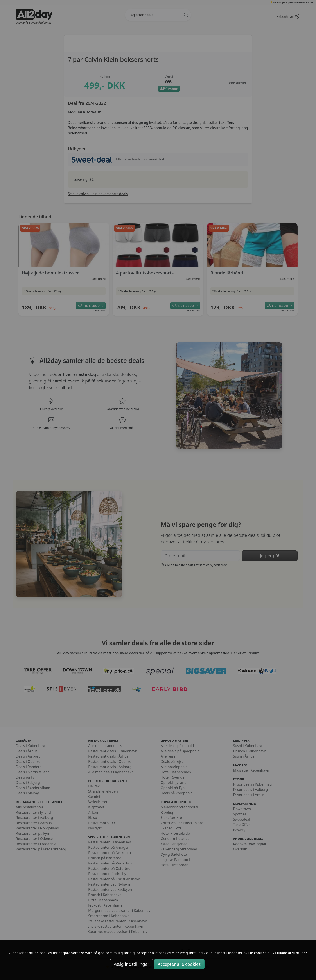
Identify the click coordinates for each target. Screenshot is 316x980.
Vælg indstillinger (131, 964)
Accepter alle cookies (179, 964)
